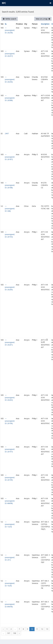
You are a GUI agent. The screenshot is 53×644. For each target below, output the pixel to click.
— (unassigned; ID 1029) (10, 583)
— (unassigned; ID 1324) (10, 524)
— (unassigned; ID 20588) (10, 98)
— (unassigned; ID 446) (10, 209)
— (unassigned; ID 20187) (10, 157)
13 (47, 629)
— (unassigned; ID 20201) (10, 342)
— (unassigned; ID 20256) (10, 79)
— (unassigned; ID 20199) (10, 477)
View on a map (43, 19)
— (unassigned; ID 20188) (10, 185)
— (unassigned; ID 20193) (10, 234)
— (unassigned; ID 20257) (10, 54)
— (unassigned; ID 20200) (10, 287)
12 (42, 629)
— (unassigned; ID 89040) (10, 604)
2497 (7, 133)
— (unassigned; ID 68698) (10, 501)
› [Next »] (19, 633)
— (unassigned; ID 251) (10, 557)
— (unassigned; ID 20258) (10, 30)
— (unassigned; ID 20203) (10, 398)
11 (37, 629)
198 (15, 633)
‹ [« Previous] (3, 629)
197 (8, 633)
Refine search (10, 19)
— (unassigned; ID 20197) (10, 449)
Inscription (45, 24)
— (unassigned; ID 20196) (10, 421)
